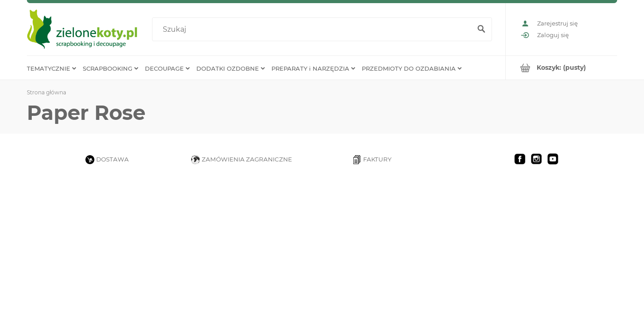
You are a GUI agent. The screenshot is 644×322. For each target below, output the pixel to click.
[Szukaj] (481, 30)
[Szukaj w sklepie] (314, 30)
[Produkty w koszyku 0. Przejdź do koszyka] (561, 68)
